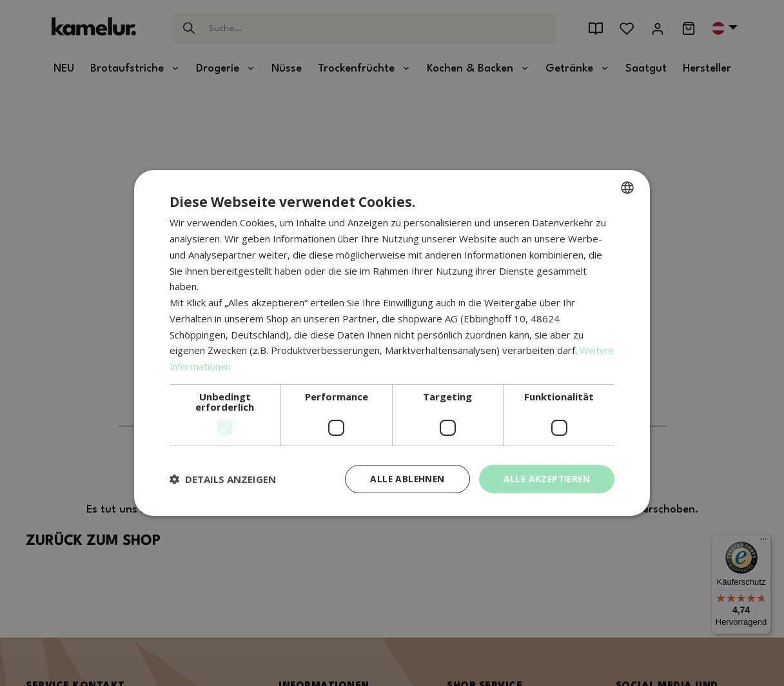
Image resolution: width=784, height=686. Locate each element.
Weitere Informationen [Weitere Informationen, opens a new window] (220, 366)
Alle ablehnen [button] (403, 479)
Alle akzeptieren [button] (545, 479)
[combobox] (627, 188)
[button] (223, 479)
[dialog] (392, 343)
